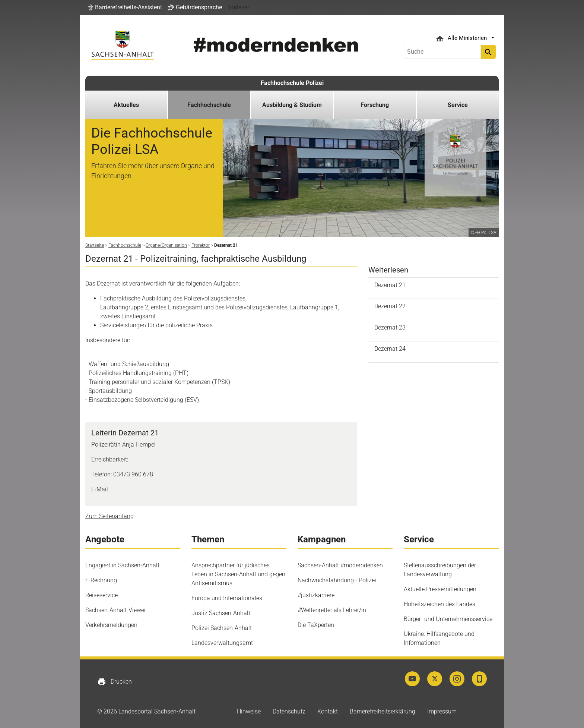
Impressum (442, 711)
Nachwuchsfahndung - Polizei (337, 580)
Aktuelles (126, 105)
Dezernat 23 (390, 327)
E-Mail (100, 489)
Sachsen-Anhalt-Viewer (116, 610)
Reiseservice (101, 595)
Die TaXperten (316, 625)
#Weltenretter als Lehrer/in (332, 610)
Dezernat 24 (390, 349)
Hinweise (249, 711)
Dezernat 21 (390, 285)
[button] (125, 7)
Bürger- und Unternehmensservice (448, 619)
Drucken (115, 682)
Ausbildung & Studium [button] (292, 105)
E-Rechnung (101, 580)
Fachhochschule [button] (209, 105)
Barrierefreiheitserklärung (383, 711)
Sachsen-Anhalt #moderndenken (340, 565)
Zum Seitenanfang (110, 516)
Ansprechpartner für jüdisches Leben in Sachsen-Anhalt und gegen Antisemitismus (238, 574)
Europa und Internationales (227, 598)
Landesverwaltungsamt (222, 643)
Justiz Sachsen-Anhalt (221, 613)
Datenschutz (289, 711)
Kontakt (328, 711)
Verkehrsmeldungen (111, 625)
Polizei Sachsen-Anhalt (222, 628)
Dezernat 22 (390, 306)
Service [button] (458, 105)
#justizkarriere (316, 595)
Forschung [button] (375, 105)
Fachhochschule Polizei (292, 83)
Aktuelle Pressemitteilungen (440, 589)
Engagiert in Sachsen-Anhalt (122, 565)
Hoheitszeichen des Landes (439, 604)
